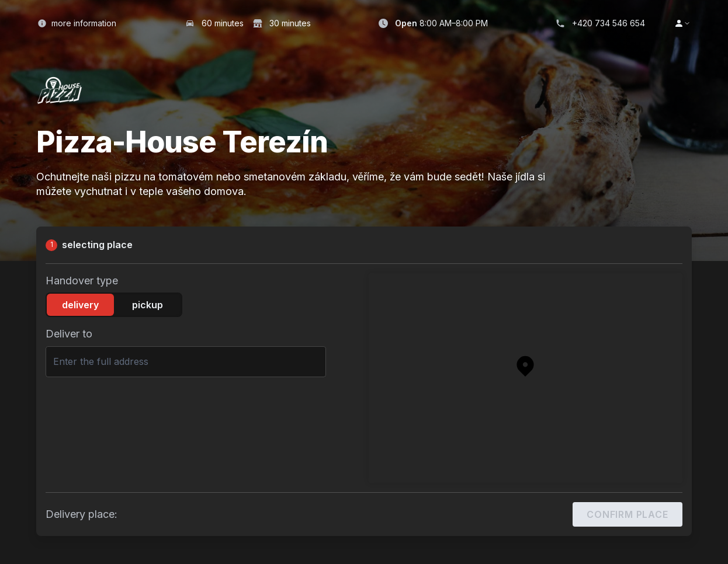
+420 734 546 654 (609, 23)
